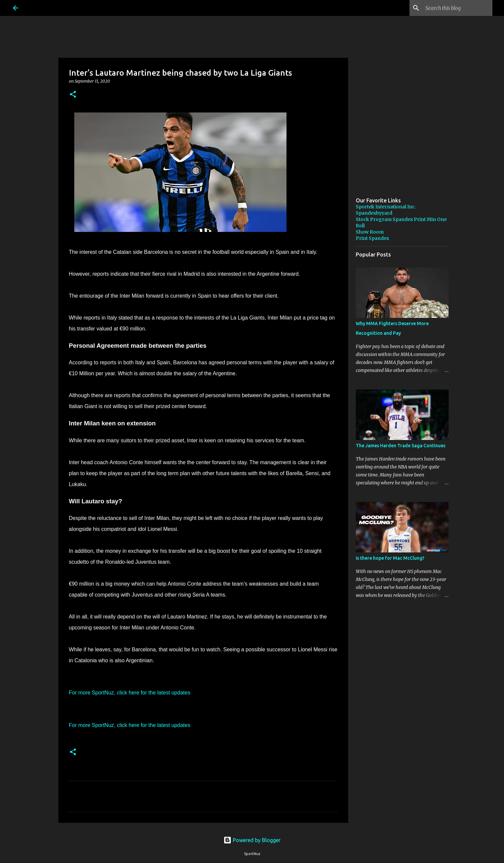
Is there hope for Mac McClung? (390, 558)
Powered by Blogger (252, 840)
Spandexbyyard (374, 213)
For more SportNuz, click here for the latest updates (130, 693)
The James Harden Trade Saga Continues (401, 446)
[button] (73, 95)
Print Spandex (372, 238)
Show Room (370, 232)
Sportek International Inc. (386, 207)
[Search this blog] (458, 8)
